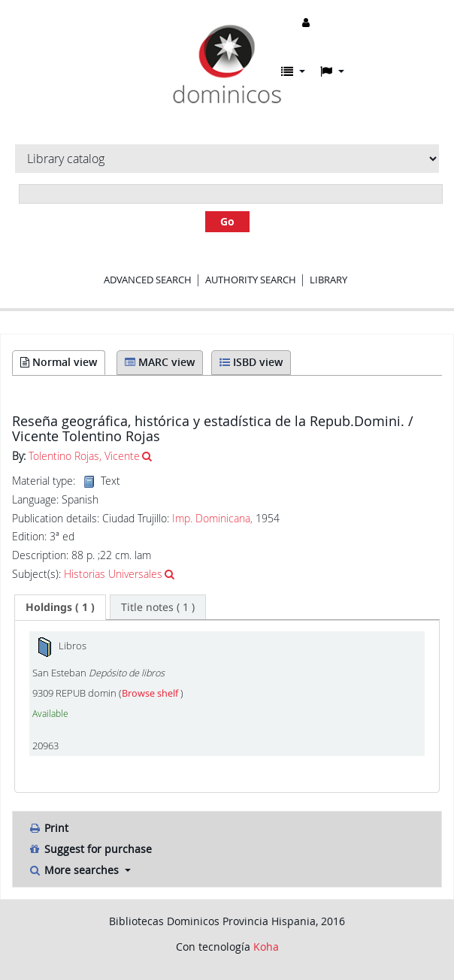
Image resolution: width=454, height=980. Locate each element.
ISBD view (251, 362)
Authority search (251, 280)
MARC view (160, 362)
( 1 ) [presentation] (60, 607)
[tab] (60, 607)
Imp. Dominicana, (212, 518)
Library (328, 280)
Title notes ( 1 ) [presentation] (158, 607)
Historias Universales (113, 574)
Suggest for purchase (90, 849)
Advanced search (148, 280)
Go (227, 221)
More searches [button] (75, 870)
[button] (293, 71)
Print (48, 828)
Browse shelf (151, 693)
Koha (266, 947)
